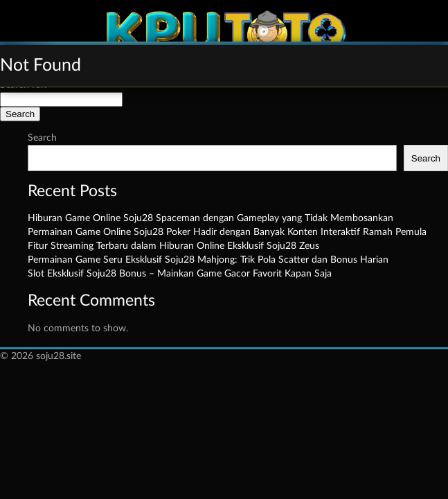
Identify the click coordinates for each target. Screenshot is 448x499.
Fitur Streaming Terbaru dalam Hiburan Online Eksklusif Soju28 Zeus (173, 246)
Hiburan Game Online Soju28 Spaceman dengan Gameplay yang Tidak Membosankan (210, 218)
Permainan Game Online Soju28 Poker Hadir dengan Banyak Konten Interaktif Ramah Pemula (227, 232)
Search (42, 138)
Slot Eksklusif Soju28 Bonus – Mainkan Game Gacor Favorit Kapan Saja (180, 274)
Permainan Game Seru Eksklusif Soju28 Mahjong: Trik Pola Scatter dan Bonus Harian (208, 260)
